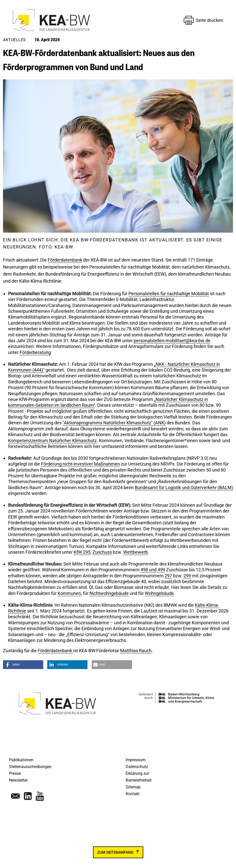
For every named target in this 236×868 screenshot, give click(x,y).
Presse (15, 773)
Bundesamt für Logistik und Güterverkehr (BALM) (184, 488)
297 (168, 576)
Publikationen (21, 760)
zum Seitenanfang (115, 852)
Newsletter (18, 780)
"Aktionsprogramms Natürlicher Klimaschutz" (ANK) (114, 423)
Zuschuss (102, 552)
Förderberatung (35, 352)
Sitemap (133, 787)
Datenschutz (137, 767)
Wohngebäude (159, 593)
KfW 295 (82, 552)
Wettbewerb (135, 552)
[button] (23, 665)
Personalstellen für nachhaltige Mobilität (169, 294)
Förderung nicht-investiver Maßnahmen (80, 464)
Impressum (136, 760)
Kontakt (133, 794)
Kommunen (69, 593)
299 (187, 576)
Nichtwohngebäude (109, 593)
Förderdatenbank (65, 260)
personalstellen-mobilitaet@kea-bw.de (172, 341)
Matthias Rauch (136, 651)
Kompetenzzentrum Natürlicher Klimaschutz (52, 441)
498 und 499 (153, 570)
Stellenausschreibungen (30, 767)
